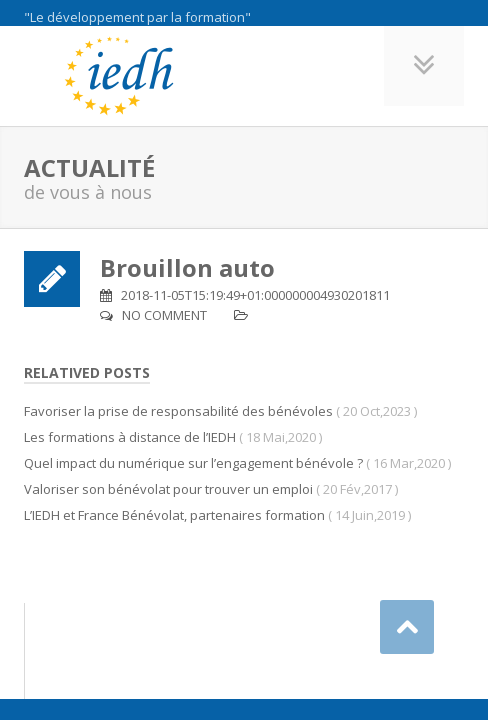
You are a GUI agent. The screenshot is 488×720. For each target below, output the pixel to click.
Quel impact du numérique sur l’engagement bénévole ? (193, 463)
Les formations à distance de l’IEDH (130, 437)
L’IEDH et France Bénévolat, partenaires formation (174, 515)
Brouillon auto (187, 267)
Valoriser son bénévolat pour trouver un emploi (168, 489)
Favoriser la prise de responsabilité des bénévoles (178, 411)
